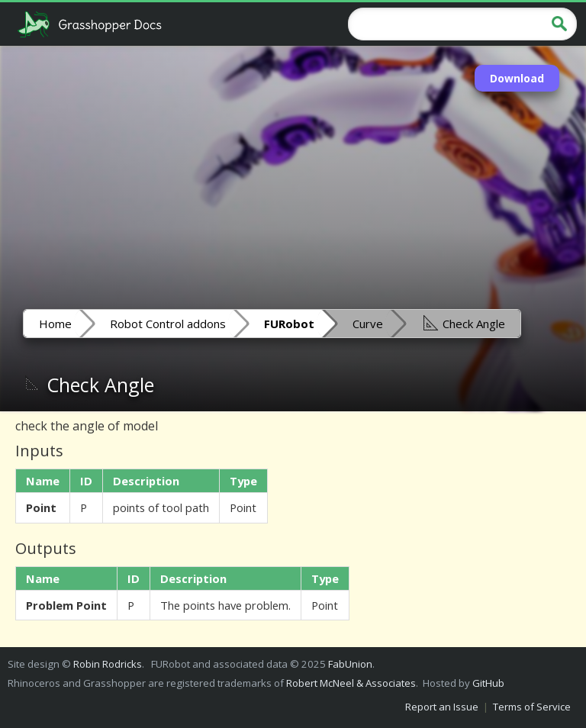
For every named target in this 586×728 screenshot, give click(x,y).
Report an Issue (442, 707)
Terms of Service (532, 707)
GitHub (488, 683)
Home (55, 324)
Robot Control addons (168, 324)
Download (517, 78)
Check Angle (463, 323)
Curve (368, 324)
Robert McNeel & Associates (351, 683)
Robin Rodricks (108, 664)
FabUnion (350, 664)
